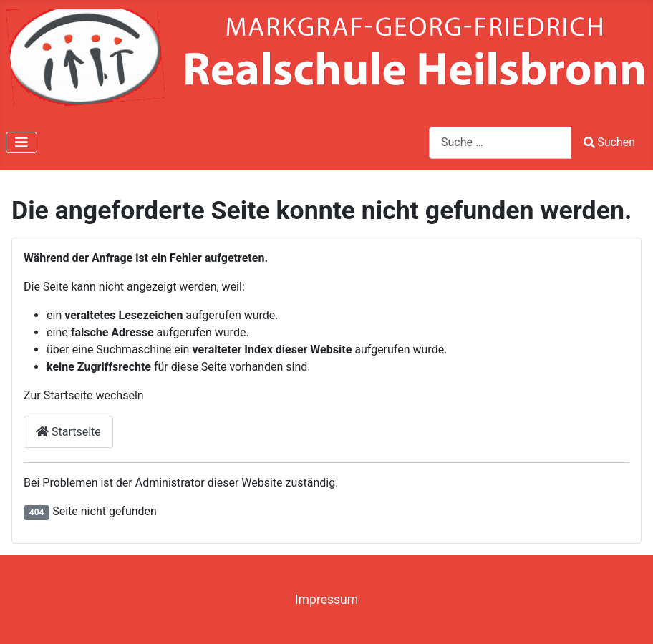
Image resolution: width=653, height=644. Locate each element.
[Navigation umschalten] (21, 142)
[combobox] (500, 143)
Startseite (68, 432)
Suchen (609, 142)
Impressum (327, 600)
